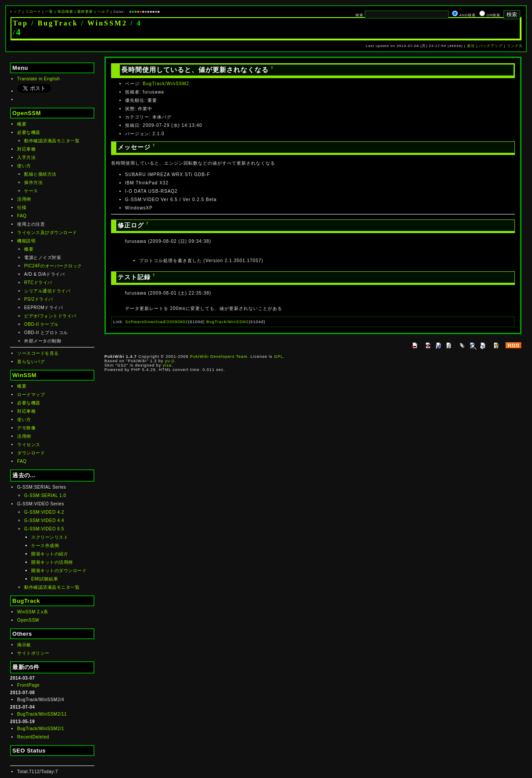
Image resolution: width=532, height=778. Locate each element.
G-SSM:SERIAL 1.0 (45, 495)
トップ (15, 12)
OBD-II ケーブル (41, 324)
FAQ (22, 216)
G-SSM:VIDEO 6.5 (44, 529)
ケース (31, 191)
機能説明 (26, 241)
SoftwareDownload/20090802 (156, 322)
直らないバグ (31, 362)
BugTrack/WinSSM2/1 (41, 729)
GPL (279, 357)
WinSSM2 (107, 23)
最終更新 (85, 12)
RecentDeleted (33, 737)
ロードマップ (31, 394)
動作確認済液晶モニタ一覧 (52, 141)
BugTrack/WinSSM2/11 (42, 714)
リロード (33, 12)
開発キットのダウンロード (59, 571)
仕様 (22, 207)
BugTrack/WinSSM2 (166, 84)
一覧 (49, 12)
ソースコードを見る (38, 353)
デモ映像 (26, 428)
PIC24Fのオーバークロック (53, 266)
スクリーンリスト (50, 537)
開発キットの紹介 (50, 554)
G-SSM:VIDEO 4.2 (44, 512)
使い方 (24, 166)
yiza (167, 365)
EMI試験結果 (45, 579)
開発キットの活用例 (52, 562)
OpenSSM (27, 113)
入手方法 (26, 157)
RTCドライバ (38, 283)
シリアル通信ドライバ (47, 291)
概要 (22, 124)
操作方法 (33, 182)
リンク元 (515, 46)
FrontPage (28, 685)
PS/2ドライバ (39, 299)
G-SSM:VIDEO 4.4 (44, 520)
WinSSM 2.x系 (33, 612)
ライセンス (29, 445)
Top (20, 23)
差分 (471, 46)
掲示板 (24, 645)
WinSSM (24, 375)
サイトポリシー (33, 653)
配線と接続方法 (40, 174)
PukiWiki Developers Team (219, 357)
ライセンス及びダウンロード (47, 232)
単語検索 (65, 12)
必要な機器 (29, 132)
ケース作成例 (45, 546)
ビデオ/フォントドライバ (50, 316)
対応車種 (26, 149)
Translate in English (38, 79)
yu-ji (170, 361)
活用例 (24, 199)
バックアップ (491, 46)
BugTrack (58, 23)
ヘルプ (103, 12)
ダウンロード (31, 453)
